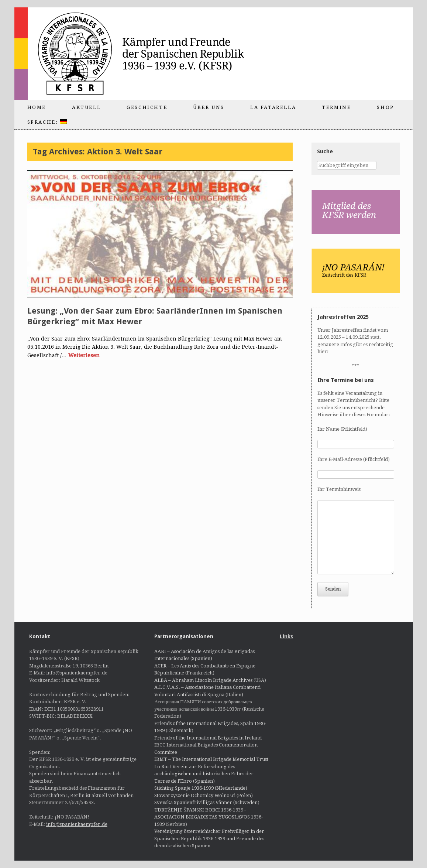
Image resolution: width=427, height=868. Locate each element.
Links (286, 636)
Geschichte (147, 107)
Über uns (209, 107)
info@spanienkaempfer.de (77, 824)
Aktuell (86, 107)
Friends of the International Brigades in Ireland (208, 738)
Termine (336, 107)
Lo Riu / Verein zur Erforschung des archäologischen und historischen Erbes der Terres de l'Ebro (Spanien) (204, 774)
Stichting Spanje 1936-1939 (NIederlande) (201, 788)
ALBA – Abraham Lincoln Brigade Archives (203, 680)
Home (37, 107)
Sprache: (47, 122)
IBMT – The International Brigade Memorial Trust (211, 759)
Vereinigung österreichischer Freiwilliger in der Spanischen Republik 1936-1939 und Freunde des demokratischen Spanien (209, 838)
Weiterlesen (84, 355)
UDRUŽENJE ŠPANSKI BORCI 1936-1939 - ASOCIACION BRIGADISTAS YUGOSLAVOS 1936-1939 (209, 817)
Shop (385, 107)
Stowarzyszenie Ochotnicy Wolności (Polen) (203, 795)
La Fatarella (273, 107)
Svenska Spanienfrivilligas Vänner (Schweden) (207, 802)
